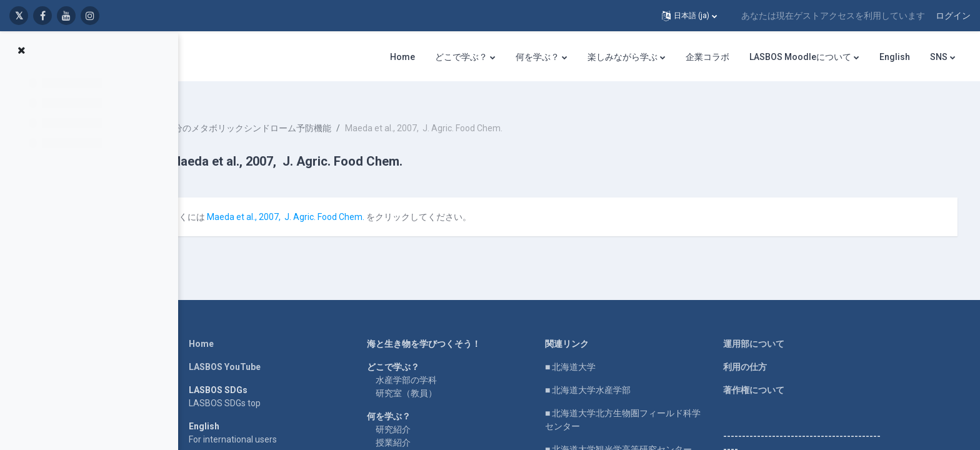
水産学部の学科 (440, 364)
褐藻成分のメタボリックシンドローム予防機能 (319, 112)
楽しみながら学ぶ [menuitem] (622, 57)
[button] (689, 16)
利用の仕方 (779, 351)
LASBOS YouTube (258, 351)
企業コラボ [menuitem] (707, 57)
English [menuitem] (895, 57)
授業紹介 (427, 427)
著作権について (787, 374)
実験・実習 (431, 440)
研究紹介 (427, 414)
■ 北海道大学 (604, 351)
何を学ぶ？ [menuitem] (537, 57)
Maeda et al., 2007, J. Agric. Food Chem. (365, 201)
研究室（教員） (440, 377)
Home (235, 328)
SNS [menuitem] (939, 57)
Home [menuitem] (402, 57)
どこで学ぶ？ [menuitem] (461, 57)
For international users (267, 424)
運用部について (787, 328)
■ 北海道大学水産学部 (622, 374)
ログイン (953, 16)
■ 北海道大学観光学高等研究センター (652, 434)
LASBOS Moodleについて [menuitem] (800, 57)
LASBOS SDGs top (258, 387)
